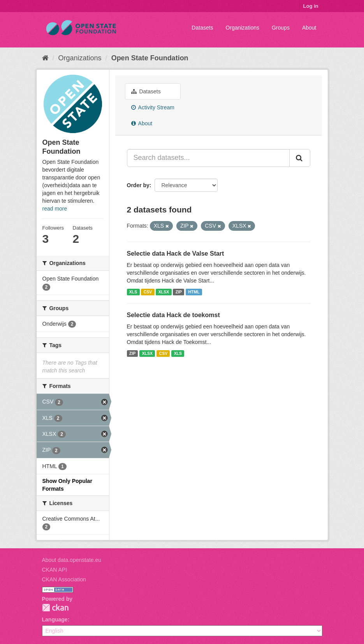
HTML (194, 292)
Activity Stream (153, 107)
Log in (311, 6)
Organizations (243, 28)
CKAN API (55, 570)
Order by (138, 185)
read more (55, 209)
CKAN (55, 608)
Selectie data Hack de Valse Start (176, 254)
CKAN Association (64, 579)
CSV (148, 292)
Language (55, 619)
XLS (133, 292)
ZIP (179, 292)
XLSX (164, 292)
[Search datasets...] (208, 158)
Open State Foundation (150, 58)
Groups (281, 28)
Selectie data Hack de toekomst (173, 315)
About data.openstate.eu (72, 560)
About (309, 28)
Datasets (202, 28)
